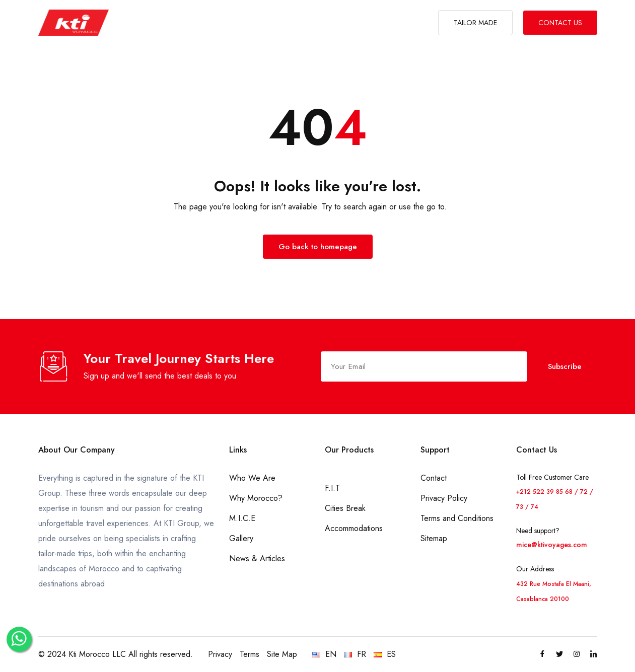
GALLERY (393, 23)
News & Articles (257, 558)
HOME (134, 23)
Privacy (220, 654)
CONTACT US (560, 23)
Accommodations (354, 528)
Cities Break (345, 508)
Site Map (282, 654)
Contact (434, 478)
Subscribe (565, 366)
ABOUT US (173, 23)
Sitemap (434, 538)
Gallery (241, 538)
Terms (250, 654)
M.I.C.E (357, 23)
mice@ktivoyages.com (552, 545)
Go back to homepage (318, 247)
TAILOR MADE (475, 23)
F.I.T (332, 488)
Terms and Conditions (457, 518)
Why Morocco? (256, 498)
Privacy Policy (444, 498)
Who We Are (252, 478)
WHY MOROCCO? (304, 23)
